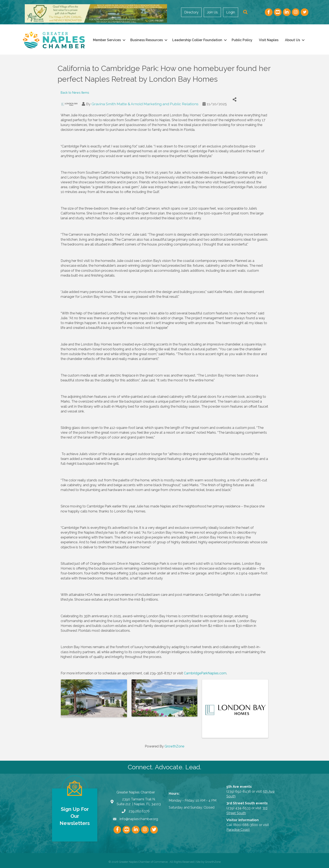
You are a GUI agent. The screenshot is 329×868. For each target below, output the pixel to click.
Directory (193, 12)
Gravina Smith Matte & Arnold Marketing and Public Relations (145, 104)
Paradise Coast (238, 830)
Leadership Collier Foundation (197, 40)
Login (232, 12)
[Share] (235, 100)
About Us (292, 40)
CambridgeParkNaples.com (205, 673)
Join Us (214, 12)
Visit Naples (269, 40)
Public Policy (242, 40)
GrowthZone (174, 746)
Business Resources (147, 40)
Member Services (107, 40)
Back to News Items (75, 93)
